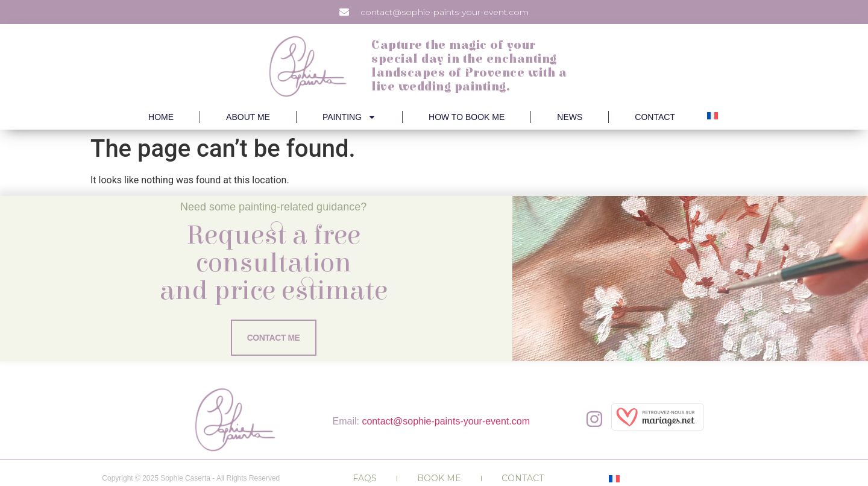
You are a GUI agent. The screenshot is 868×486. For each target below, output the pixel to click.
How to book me (467, 117)
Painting (349, 117)
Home (161, 117)
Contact (655, 117)
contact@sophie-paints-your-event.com (446, 421)
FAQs (365, 478)
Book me (439, 478)
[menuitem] (712, 115)
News (570, 117)
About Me (248, 117)
